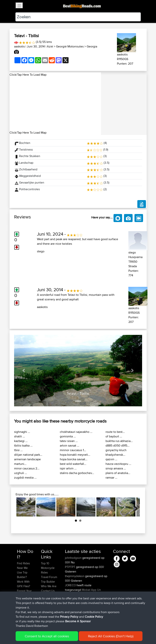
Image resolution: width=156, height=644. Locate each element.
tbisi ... (18, 450)
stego (41, 251)
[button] (24, 371)
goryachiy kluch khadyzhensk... (116, 452)
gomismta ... (68, 436)
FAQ (20, 609)
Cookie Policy (87, 636)
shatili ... (20, 436)
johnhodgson (74, 558)
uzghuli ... (21, 473)
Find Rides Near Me (23, 566)
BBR (68, 562)
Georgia (92, 46)
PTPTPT (70, 567)
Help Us (46, 595)
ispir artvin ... (68, 468)
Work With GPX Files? (24, 584)
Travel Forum (49, 577)
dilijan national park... (28, 455)
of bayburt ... (114, 436)
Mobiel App (89, 590)
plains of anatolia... (118, 473)
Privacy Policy (68, 636)
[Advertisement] (55, 104)
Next (134, 507)
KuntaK (70, 613)
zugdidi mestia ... (25, 478)
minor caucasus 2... (27, 468)
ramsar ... (111, 478)
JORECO (71, 585)
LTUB (92, 613)
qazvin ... (111, 459)
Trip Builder (48, 582)
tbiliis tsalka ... (23, 446)
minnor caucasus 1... (73, 450)
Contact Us (48, 591)
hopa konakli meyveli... (75, 455)
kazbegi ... (21, 441)
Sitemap (52, 636)
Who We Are (49, 586)
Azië (50, 46)
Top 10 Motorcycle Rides (48, 568)
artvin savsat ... (70, 446)
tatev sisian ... (69, 441)
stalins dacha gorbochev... (77, 473)
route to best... (115, 432)
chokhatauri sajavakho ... (76, 432)
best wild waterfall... (73, 464)
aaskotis (19, 46)
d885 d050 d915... (118, 446)
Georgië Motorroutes (70, 46)
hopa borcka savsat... (74, 459)
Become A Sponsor (23, 602)
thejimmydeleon (75, 576)
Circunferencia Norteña (79, 608)
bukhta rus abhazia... (119, 441)
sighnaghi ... (22, 432)
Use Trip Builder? (22, 575)
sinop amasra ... (116, 468)
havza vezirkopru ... (118, 464)
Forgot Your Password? (24, 593)
